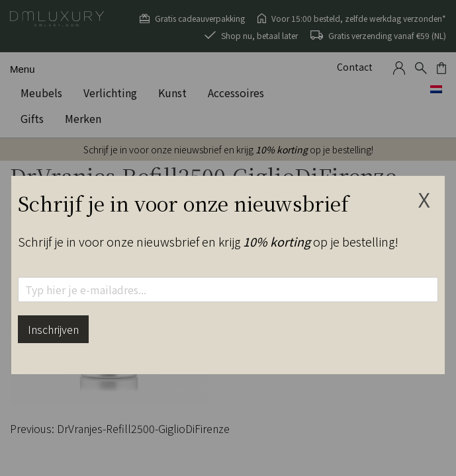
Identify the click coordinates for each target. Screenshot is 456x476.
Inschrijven (53, 329)
